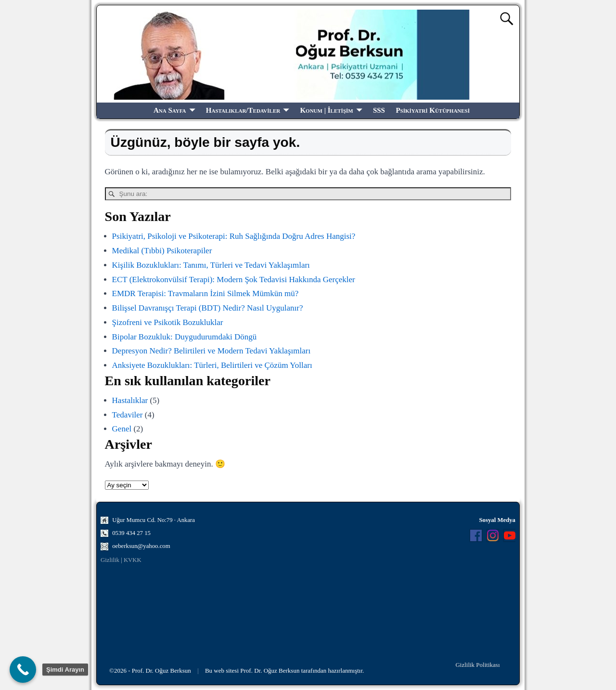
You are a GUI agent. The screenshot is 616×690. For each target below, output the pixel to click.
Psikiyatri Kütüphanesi (433, 110)
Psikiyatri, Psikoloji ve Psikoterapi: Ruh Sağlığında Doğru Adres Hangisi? (234, 236)
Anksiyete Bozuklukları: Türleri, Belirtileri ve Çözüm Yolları (212, 365)
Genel (122, 429)
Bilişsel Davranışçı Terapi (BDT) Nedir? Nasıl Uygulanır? (208, 308)
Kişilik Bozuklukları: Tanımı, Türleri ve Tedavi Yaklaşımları (211, 265)
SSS (379, 110)
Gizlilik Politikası (477, 665)
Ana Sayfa (170, 110)
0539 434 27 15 (131, 533)
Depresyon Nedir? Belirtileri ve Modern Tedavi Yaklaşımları (212, 351)
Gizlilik (110, 560)
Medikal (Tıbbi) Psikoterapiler (162, 251)
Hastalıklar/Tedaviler (243, 110)
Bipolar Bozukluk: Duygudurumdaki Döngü (185, 337)
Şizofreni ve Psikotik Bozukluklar (168, 322)
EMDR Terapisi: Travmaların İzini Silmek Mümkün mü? (205, 293)
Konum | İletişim (326, 110)
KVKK (133, 560)
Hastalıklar (130, 400)
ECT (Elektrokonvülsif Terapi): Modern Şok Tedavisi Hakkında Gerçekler (234, 280)
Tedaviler (128, 415)
